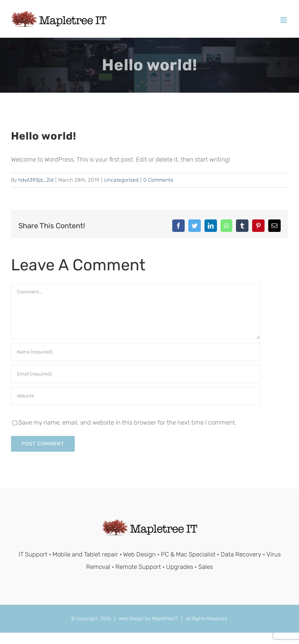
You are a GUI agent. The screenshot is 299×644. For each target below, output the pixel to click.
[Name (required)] (136, 352)
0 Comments (158, 180)
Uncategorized (121, 180)
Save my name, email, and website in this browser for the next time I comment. (127, 422)
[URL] (136, 396)
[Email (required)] (136, 374)
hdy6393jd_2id (36, 180)
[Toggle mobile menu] (284, 20)
